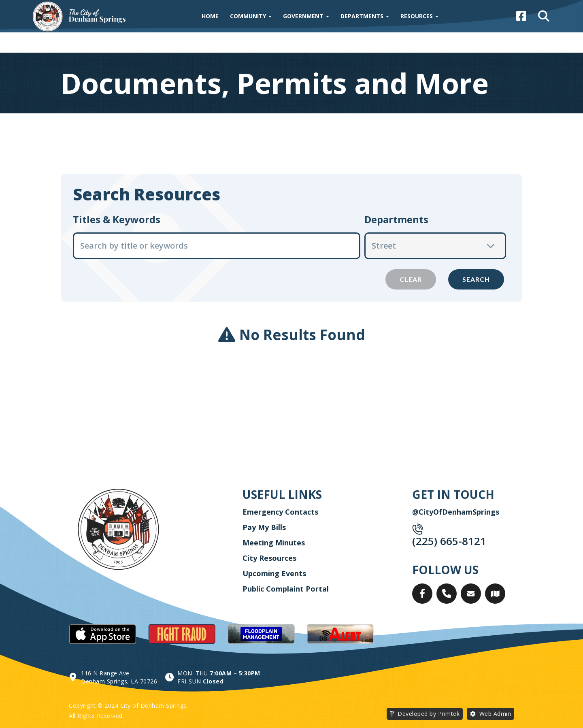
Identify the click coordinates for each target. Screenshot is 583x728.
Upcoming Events (274, 573)
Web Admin (495, 714)
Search (476, 279)
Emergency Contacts (280, 512)
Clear (411, 279)
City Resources (269, 558)
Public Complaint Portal (286, 589)
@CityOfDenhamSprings (456, 512)
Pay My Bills (264, 527)
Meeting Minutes (274, 543)
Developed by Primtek (429, 714)
